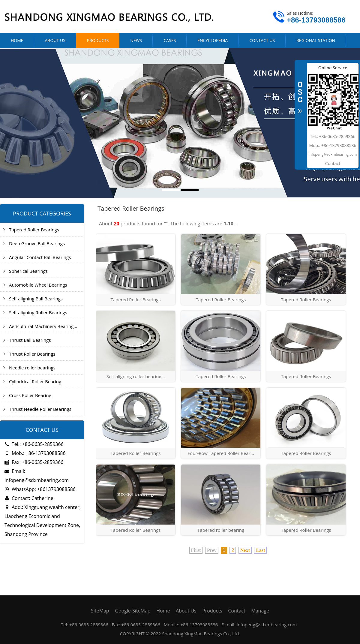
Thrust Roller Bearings (32, 354)
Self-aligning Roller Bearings (38, 312)
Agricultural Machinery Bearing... (43, 326)
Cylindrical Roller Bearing (35, 381)
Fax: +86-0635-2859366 (34, 462)
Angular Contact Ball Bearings (40, 257)
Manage (260, 611)
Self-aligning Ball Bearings (36, 299)
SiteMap (100, 611)
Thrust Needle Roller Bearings (40, 409)
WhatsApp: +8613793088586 (40, 489)
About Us (186, 611)
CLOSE (300, 94)
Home (163, 611)
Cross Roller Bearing (30, 395)
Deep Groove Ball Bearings (37, 243)
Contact (237, 611)
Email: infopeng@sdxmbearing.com (37, 476)
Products (212, 611)
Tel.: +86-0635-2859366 (34, 444)
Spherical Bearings (28, 271)
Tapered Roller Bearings (34, 230)
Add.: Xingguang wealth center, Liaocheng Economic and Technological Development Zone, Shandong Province (43, 521)
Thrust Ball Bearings (30, 340)
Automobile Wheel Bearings (38, 285)
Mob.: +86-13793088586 (35, 453)
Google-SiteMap (133, 611)
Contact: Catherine (29, 498)
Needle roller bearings (32, 368)
